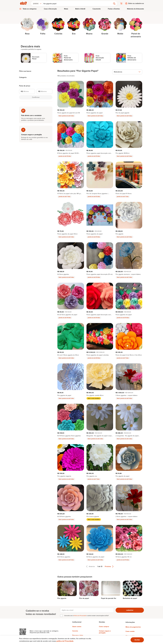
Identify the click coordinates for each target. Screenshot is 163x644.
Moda (66, 9)
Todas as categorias (30, 9)
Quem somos (77, 626)
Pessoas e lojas (78, 635)
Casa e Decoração (50, 9)
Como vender (130, 631)
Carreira (75, 631)
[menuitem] (28, 9)
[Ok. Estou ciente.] (137, 640)
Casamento (97, 9)
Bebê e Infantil (80, 9)
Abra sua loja (130, 635)
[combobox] (37, 3)
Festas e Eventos (114, 9)
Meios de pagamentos (133, 627)
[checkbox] (61, 615)
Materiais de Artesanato (135, 9)
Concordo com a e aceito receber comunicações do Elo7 (86, 615)
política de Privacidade (65, 641)
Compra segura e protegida (105, 632)
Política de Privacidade (80, 615)
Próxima (109, 566)
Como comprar (104, 626)
